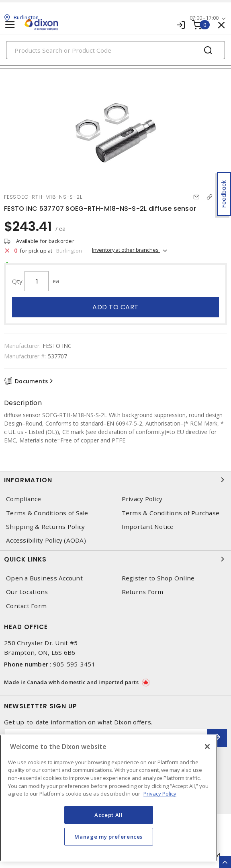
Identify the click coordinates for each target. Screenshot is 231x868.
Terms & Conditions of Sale (47, 513)
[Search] (115, 50)
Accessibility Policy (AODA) (46, 540)
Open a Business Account (44, 578)
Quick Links (115, 559)
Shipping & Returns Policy (45, 527)
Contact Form (26, 606)
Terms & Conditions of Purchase (171, 513)
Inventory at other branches (126, 250)
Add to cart (115, 307)
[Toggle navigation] (10, 25)
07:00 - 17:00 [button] (204, 18)
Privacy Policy (142, 499)
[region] (109, 798)
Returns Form (143, 592)
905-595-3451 (74, 664)
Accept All (109, 815)
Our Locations (27, 592)
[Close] (207, 747)
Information (115, 480)
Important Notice (148, 527)
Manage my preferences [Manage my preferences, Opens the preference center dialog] (108, 837)
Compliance (24, 499)
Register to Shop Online (158, 578)
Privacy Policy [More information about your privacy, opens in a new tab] (160, 794)
